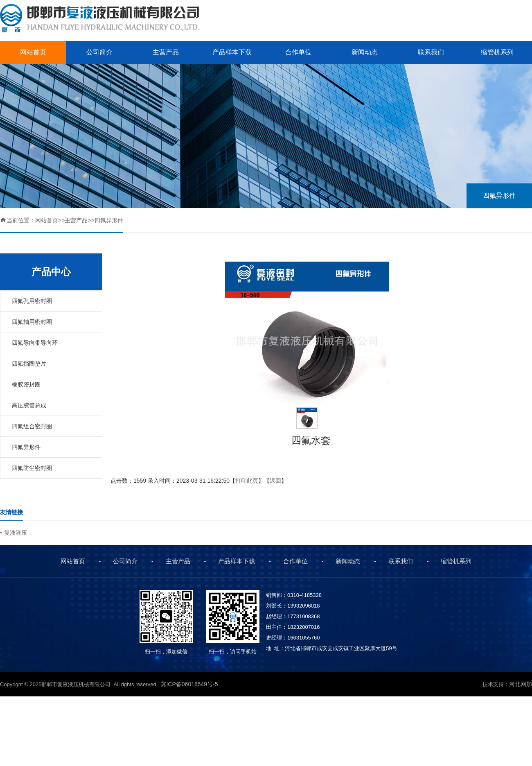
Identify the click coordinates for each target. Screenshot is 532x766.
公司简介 (99, 52)
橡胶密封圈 (26, 384)
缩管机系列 (497, 52)
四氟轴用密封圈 (32, 322)
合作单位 (298, 52)
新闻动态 (365, 52)
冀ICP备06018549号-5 (190, 684)
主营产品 (166, 52)
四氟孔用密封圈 (32, 301)
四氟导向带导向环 (35, 343)
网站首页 (33, 52)
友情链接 (11, 512)
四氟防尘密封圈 (32, 468)
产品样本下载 (232, 52)
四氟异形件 (499, 195)
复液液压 (16, 533)
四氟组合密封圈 (32, 426)
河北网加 (521, 684)
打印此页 (247, 481)
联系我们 (431, 52)
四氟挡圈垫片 (29, 364)
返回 (275, 481)
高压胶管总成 (29, 405)
